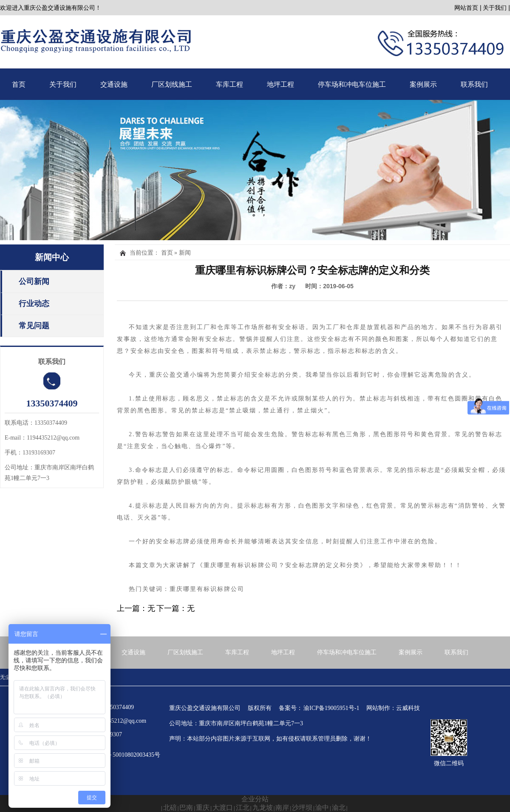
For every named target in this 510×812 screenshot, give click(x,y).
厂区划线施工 (172, 84)
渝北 (339, 808)
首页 (19, 84)
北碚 (170, 808)
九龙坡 (263, 808)
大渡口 (223, 808)
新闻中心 (52, 257)
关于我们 (495, 8)
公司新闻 (34, 281)
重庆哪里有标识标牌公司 (241, 565)
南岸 (282, 808)
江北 (243, 808)
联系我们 (474, 84)
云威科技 (408, 708)
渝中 (322, 808)
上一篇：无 (136, 608)
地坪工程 (280, 84)
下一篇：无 (176, 608)
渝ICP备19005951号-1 (331, 708)
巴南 (186, 808)
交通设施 (114, 84)
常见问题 (34, 326)
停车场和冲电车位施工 (352, 84)
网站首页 (466, 8)
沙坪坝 (302, 808)
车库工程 (229, 84)
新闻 (185, 253)
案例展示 (423, 84)
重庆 (203, 808)
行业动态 (34, 304)
